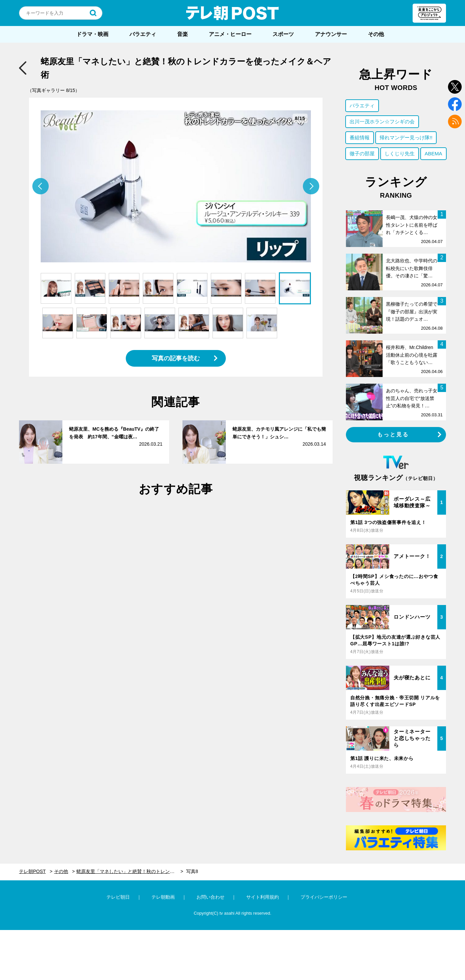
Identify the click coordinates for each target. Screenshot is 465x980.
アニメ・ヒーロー (230, 34)
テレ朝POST (232, 13)
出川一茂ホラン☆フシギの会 (382, 121)
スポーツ (283, 34)
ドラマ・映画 (92, 34)
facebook (455, 104)
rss (455, 121)
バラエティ (143, 34)
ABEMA (433, 153)
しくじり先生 (400, 153)
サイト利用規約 (263, 897)
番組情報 (360, 137)
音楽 (182, 34)
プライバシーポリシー (324, 897)
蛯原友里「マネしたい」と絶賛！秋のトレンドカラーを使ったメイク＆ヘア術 (130, 871)
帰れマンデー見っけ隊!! (406, 137)
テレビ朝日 (118, 897)
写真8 (192, 871)
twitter (455, 87)
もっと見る (393, 434)
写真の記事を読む (176, 358)
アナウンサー (331, 34)
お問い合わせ (210, 897)
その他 (376, 34)
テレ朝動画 (163, 897)
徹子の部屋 (362, 153)
